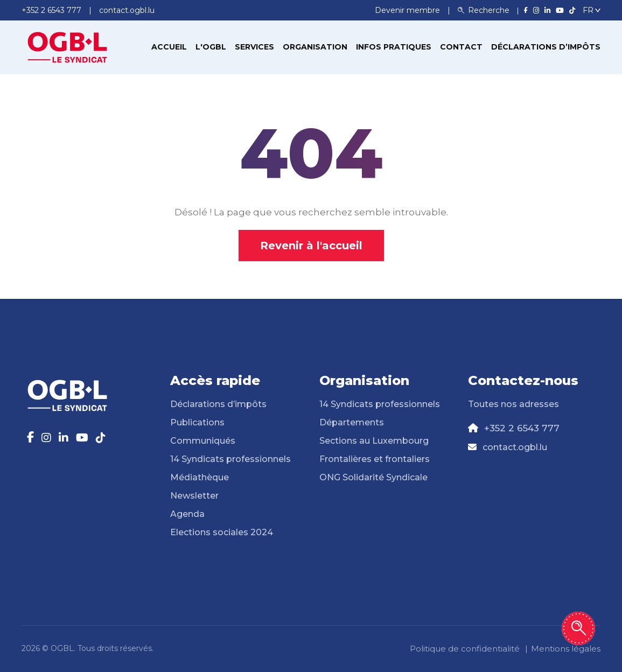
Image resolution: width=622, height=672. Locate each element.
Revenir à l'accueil (311, 246)
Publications (197, 422)
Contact (461, 47)
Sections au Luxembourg (374, 441)
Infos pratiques (394, 47)
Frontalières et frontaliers (375, 459)
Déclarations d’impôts (546, 47)
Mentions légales (566, 649)
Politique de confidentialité (465, 649)
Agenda (187, 514)
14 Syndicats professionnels (230, 459)
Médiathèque (200, 477)
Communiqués (203, 441)
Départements (352, 422)
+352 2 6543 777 (522, 428)
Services (254, 47)
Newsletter (194, 496)
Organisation (315, 47)
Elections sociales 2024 (222, 532)
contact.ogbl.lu (515, 447)
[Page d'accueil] (67, 46)
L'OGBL (211, 47)
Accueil (169, 47)
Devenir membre (408, 10)
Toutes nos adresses (513, 404)
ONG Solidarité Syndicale (373, 477)
